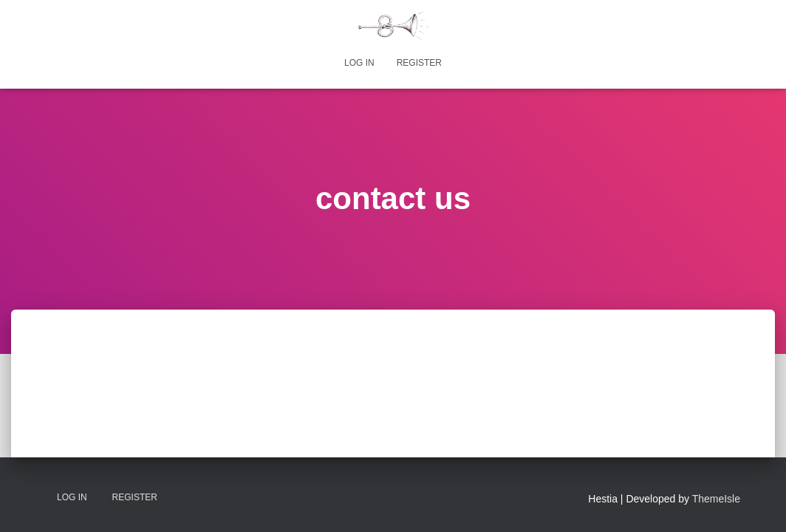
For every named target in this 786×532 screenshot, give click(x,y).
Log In (359, 63)
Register (419, 63)
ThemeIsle (716, 499)
